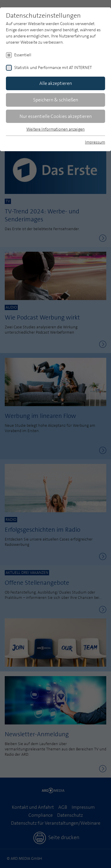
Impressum (95, 142)
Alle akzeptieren (56, 83)
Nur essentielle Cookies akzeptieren (56, 116)
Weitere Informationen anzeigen (55, 129)
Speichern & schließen (56, 100)
